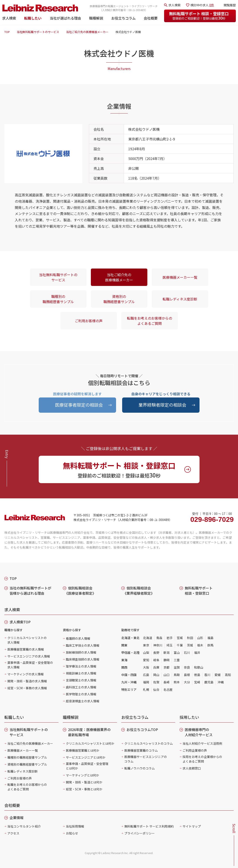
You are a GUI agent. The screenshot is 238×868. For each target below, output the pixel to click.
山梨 (146, 653)
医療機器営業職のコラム (141, 750)
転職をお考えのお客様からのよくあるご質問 (150, 321)
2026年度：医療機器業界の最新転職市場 (89, 732)
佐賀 (156, 682)
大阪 (146, 667)
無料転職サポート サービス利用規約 (149, 826)
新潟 (166, 653)
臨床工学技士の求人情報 (83, 645)
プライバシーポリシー (140, 833)
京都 (166, 667)
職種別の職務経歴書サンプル (58, 299)
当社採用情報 (75, 826)
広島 (146, 675)
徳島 (197, 675)
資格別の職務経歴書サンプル (119, 299)
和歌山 (199, 667)
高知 (228, 675)
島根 (187, 675)
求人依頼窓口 (192, 768)
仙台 (156, 689)
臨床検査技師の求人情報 (83, 659)
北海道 (148, 638)
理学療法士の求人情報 (81, 666)
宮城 (180, 638)
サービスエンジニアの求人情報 (29, 656)
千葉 (180, 645)
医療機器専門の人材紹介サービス (199, 732)
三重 (177, 660)
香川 (207, 675)
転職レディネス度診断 (180, 299)
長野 (156, 653)
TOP (7, 32)
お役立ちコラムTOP (142, 729)
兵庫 (156, 667)
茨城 (190, 645)
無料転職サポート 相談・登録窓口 (199, 16)
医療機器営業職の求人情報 (26, 649)
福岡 (146, 682)
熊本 (177, 682)
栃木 (200, 645)
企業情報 (17, 818)
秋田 (190, 638)
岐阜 (156, 660)
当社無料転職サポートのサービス (38, 32)
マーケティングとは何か (82, 775)
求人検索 (9, 18)
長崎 (166, 682)
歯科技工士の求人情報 (81, 687)
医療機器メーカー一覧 (180, 277)
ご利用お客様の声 (89, 321)
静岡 (166, 660)
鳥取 (177, 675)
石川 (187, 653)
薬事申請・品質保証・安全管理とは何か (87, 766)
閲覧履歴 (230, 5)
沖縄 (221, 682)
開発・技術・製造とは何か (84, 782)
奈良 (187, 667)
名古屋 (168, 689)
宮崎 (197, 682)
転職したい (33, 18)
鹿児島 (209, 682)
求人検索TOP (20, 622)
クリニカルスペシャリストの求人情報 (27, 640)
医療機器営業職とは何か (83, 750)
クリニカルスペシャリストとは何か (90, 743)
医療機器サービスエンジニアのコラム (146, 759)
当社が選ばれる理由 (65, 18)
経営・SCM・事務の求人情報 (27, 688)
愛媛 (218, 675)
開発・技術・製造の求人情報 (27, 681)
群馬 (210, 645)
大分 (187, 682)
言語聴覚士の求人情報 (81, 680)
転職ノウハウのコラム (140, 768)
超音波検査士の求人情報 (83, 701)
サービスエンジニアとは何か (86, 757)
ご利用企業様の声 (195, 750)
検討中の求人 (202, 5)
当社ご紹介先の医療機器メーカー (87, 32)
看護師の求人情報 (78, 638)
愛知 (146, 660)
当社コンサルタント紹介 (24, 826)
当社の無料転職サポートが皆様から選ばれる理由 (30, 591)
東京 (146, 645)
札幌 (146, 689)
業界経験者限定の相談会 (162, 405)
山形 (200, 638)
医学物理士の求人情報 (81, 694)
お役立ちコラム (123, 18)
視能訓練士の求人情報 (81, 673)
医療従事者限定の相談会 (79, 405)
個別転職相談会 (80, 591)
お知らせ (72, 833)
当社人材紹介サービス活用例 (202, 743)
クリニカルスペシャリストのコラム (149, 743)
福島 (210, 638)
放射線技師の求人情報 (81, 652)
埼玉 (170, 645)
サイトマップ (192, 826)
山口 (166, 675)
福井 (197, 653)
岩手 (170, 638)
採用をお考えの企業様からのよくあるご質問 (202, 759)
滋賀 (177, 667)
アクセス (13, 833)
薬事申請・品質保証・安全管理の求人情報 (30, 665)
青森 (159, 638)
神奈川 (158, 645)
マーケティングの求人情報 (26, 674)
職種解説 (96, 18)
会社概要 (151, 18)
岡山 (156, 675)
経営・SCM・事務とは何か (84, 789)
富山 (177, 653)
